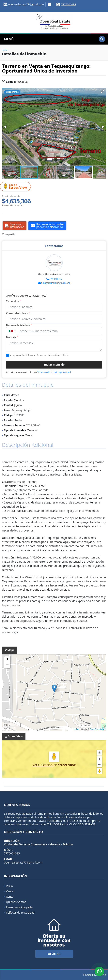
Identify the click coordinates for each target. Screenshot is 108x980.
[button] (102, 91)
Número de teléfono (19, 325)
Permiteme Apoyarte (19, 907)
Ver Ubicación (43, 765)
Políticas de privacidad (20, 913)
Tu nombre (13, 301)
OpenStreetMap (97, 729)
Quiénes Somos (16, 902)
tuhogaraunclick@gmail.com (55, 283)
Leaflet (76, 729)
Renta (10, 897)
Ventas (10, 891)
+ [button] (7, 659)
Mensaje (12, 337)
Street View (16, 187)
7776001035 (69, 4)
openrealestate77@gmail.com (23, 862)
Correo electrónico (18, 313)
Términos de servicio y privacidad (54, 372)
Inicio (5, 50)
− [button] (7, 665)
